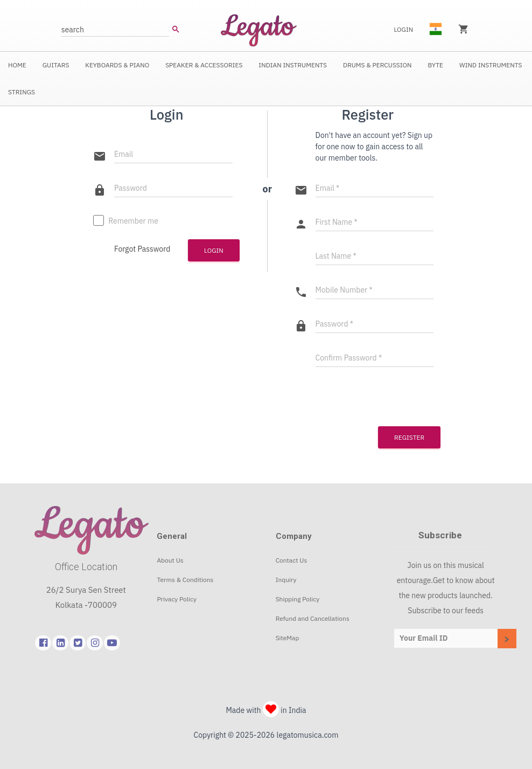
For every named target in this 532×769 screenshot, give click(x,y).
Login (403, 29)
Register (409, 437)
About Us (170, 560)
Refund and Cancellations (313, 618)
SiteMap (288, 638)
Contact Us (292, 560)
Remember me (126, 222)
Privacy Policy (177, 599)
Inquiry (286, 580)
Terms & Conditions (185, 580)
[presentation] (360, 396)
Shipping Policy (298, 599)
